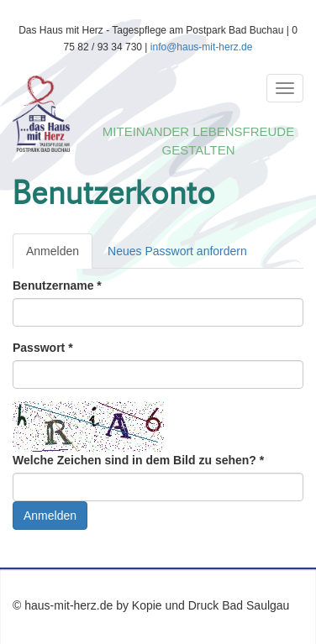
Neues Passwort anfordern (177, 251)
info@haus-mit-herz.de (202, 47)
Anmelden (59, 256)
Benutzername (57, 285)
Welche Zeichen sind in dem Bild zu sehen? (138, 460)
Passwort (43, 348)
